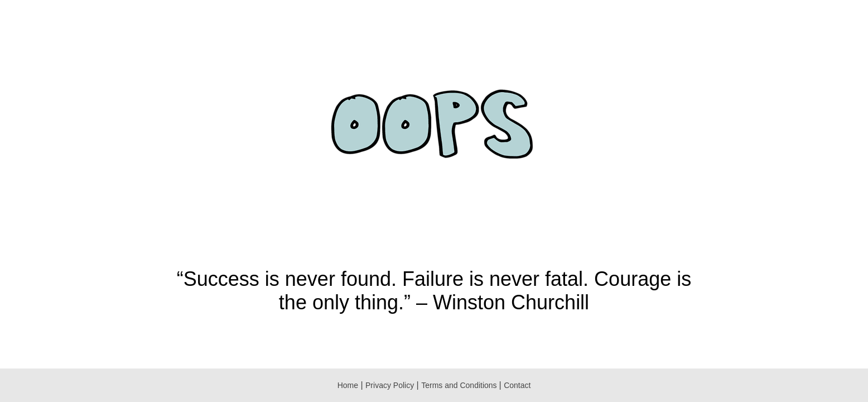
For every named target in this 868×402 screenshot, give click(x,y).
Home (348, 385)
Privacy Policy (390, 385)
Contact (517, 385)
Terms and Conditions (460, 385)
